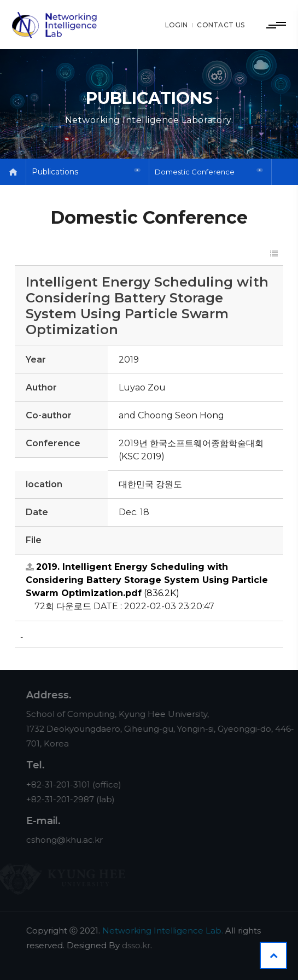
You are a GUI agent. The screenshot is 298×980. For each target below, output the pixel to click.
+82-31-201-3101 (65, 784)
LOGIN (177, 25)
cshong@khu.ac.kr (72, 840)
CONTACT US (221, 25)
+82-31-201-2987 (67, 799)
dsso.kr (143, 945)
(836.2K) (147, 580)
